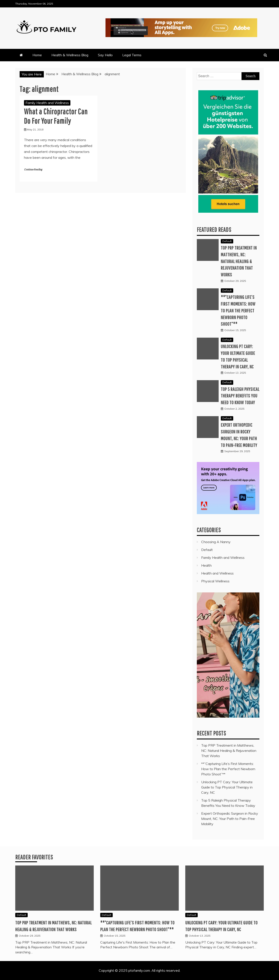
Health (206, 565)
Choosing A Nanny (216, 542)
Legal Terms (132, 55)
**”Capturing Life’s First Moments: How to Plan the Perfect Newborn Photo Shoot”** (238, 310)
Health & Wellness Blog (70, 55)
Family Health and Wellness (47, 103)
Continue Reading (33, 170)
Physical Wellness (215, 581)
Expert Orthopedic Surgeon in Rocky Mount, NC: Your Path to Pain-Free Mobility (230, 819)
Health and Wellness (217, 573)
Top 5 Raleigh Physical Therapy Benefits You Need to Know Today (240, 396)
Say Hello (105, 55)
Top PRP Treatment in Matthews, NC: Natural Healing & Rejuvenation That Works (239, 261)
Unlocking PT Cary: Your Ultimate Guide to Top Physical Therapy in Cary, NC (227, 787)
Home (37, 55)
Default (227, 241)
